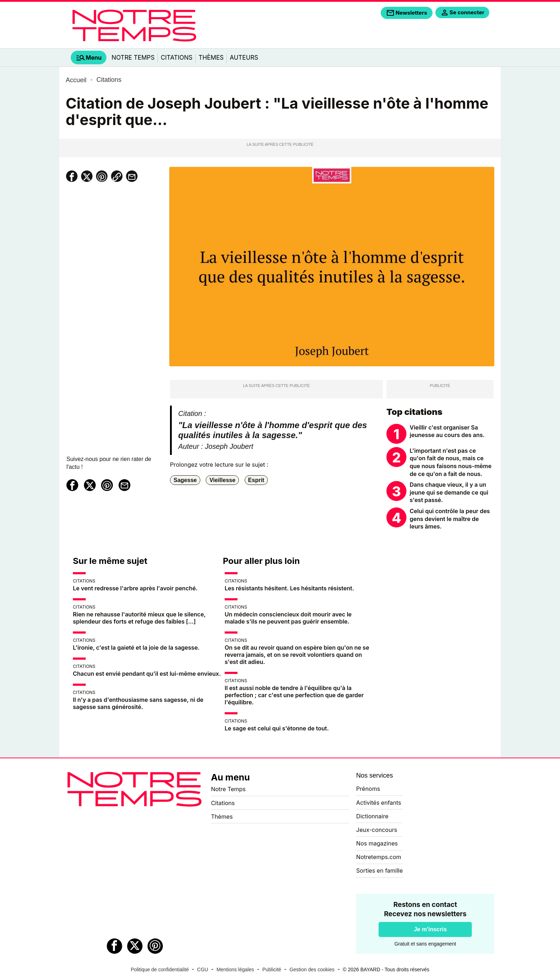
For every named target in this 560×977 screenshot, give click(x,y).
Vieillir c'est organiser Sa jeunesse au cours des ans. (447, 431)
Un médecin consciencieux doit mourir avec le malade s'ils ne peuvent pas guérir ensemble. (288, 618)
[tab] (89, 58)
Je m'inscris (430, 929)
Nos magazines (377, 843)
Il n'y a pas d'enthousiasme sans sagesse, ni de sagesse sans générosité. (138, 703)
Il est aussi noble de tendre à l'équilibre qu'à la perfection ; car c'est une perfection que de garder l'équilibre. (294, 695)
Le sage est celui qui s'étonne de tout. (277, 728)
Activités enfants (379, 803)
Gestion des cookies (312, 969)
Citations (177, 58)
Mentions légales (235, 969)
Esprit (256, 480)
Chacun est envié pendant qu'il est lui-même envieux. (147, 674)
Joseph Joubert (229, 446)
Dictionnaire (372, 816)
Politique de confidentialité (160, 969)
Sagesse (185, 480)
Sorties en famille (379, 871)
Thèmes (211, 58)
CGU (203, 969)
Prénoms (368, 789)
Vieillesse (222, 480)
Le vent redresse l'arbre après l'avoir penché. (135, 588)
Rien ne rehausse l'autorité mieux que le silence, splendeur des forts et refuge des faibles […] (139, 618)
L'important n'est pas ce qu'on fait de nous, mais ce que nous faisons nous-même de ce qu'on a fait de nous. (451, 462)
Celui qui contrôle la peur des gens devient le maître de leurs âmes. (450, 519)
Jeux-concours (377, 830)
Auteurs (244, 58)
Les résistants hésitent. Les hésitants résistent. (289, 588)
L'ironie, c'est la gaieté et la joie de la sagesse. (136, 648)
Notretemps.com (379, 857)
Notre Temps (133, 58)
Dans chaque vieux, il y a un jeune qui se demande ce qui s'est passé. (449, 492)
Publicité (272, 969)
